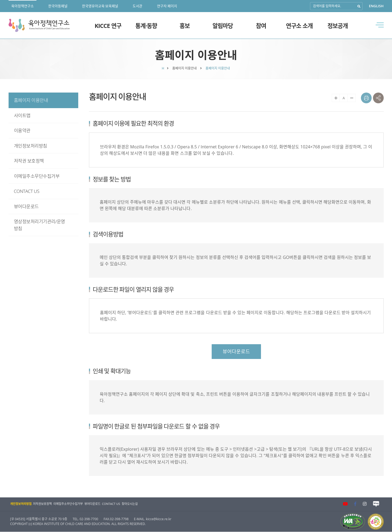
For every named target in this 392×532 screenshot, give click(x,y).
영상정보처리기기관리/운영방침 (40, 225)
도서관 (137, 6)
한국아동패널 (58, 6)
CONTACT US (27, 191)
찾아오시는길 (150, 504)
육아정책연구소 (23, 6)
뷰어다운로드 (26, 206)
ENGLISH (376, 6)
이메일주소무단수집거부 (37, 176)
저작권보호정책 (46, 504)
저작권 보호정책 (29, 161)
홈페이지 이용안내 (31, 100)
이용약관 (22, 131)
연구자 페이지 (167, 6)
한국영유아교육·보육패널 (100, 6)
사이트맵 (22, 115)
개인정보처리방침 (31, 146)
